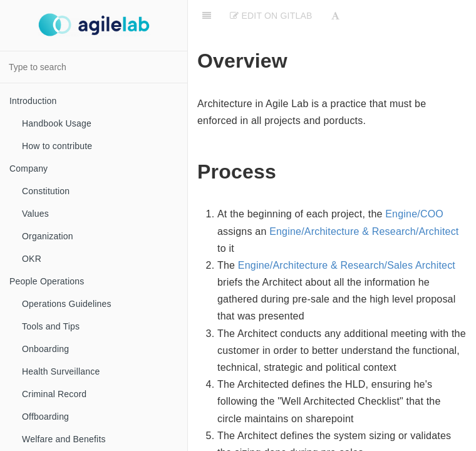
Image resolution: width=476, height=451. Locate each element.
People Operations (47, 281)
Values (35, 214)
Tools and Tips (51, 326)
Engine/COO (414, 214)
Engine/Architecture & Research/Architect (364, 231)
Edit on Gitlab (271, 16)
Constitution (46, 191)
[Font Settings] (335, 16)
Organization (48, 236)
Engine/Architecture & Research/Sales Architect (347, 265)
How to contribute (57, 146)
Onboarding (45, 349)
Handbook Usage (57, 123)
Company (28, 168)
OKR (32, 259)
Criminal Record (54, 394)
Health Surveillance (61, 371)
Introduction (33, 101)
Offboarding (45, 417)
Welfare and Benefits (64, 439)
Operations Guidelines (67, 304)
